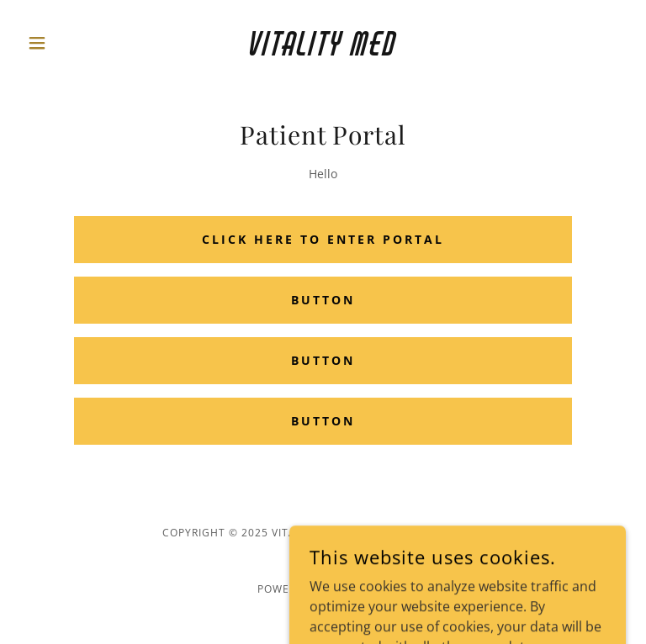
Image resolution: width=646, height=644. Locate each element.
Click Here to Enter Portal (323, 239)
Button (323, 300)
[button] (66, 43)
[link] (323, 50)
